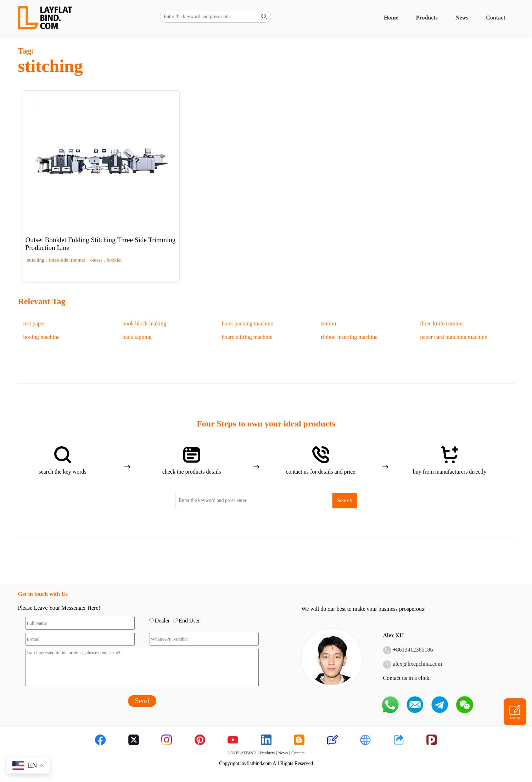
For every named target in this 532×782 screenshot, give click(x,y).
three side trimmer (67, 260)
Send (142, 701)
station (329, 323)
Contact (495, 18)
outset (96, 260)
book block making (145, 323)
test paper (34, 323)
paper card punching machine (454, 337)
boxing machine (42, 337)
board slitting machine (247, 337)
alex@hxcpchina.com (418, 664)
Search (345, 500)
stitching (36, 260)
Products (427, 18)
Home (391, 18)
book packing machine (248, 323)
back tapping (137, 337)
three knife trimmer (442, 323)
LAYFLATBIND (242, 753)
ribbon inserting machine (349, 337)
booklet (114, 260)
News (462, 18)
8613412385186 (415, 650)
